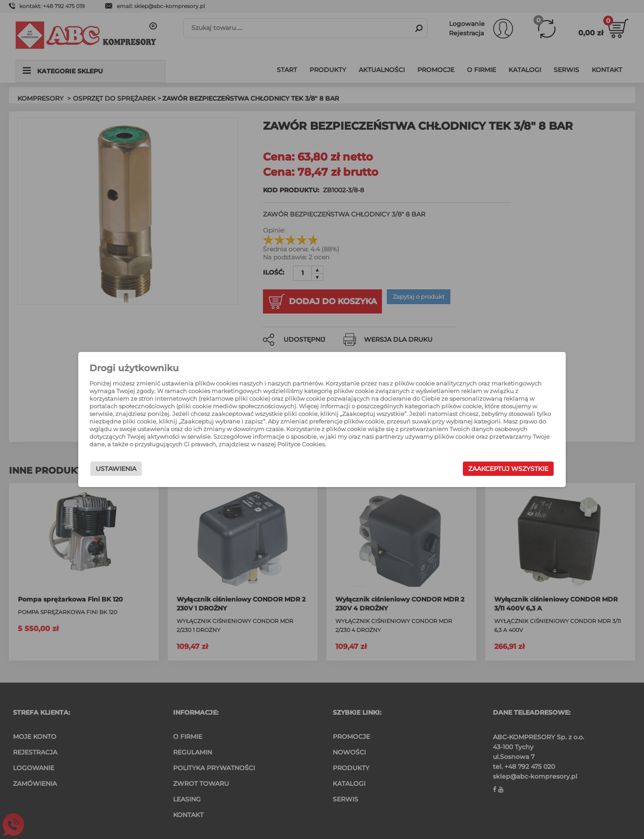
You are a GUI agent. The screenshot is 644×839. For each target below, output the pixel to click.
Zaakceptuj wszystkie (483, 471)
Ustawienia (142, 471)
